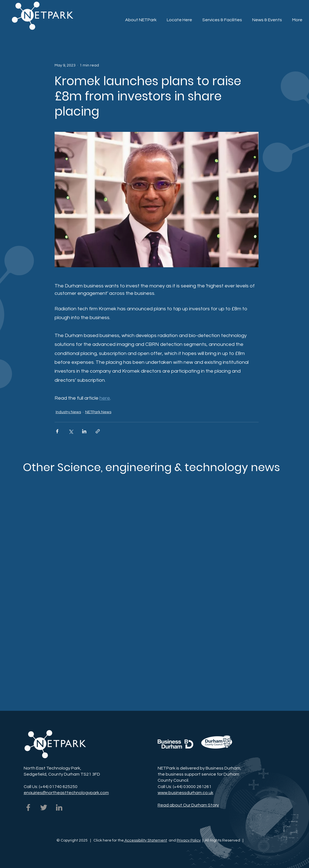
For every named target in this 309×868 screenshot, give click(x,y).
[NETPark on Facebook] (28, 807)
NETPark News (98, 412)
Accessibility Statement (145, 840)
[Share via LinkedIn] (84, 431)
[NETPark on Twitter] (44, 807)
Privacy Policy (189, 840)
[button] (222, 17)
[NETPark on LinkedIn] (59, 807)
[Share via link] (98, 431)
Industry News (68, 412)
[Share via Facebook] (57, 431)
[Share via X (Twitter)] (71, 431)
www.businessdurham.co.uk (186, 793)
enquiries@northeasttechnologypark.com (66, 793)
